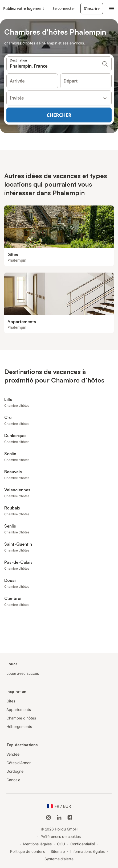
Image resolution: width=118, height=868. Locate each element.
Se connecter (64, 8)
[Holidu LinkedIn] (59, 817)
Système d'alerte (59, 859)
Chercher (59, 115)
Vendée (13, 754)
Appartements (19, 709)
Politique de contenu (28, 851)
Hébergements (19, 727)
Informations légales (88, 851)
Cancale (13, 780)
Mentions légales (38, 844)
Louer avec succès (23, 673)
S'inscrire (92, 8)
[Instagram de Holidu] (48, 817)
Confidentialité (83, 844)
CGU (61, 844)
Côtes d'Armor (19, 763)
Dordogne (15, 771)
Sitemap (58, 851)
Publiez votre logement (24, 8)
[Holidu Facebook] (70, 817)
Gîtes (11, 701)
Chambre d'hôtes (21, 718)
